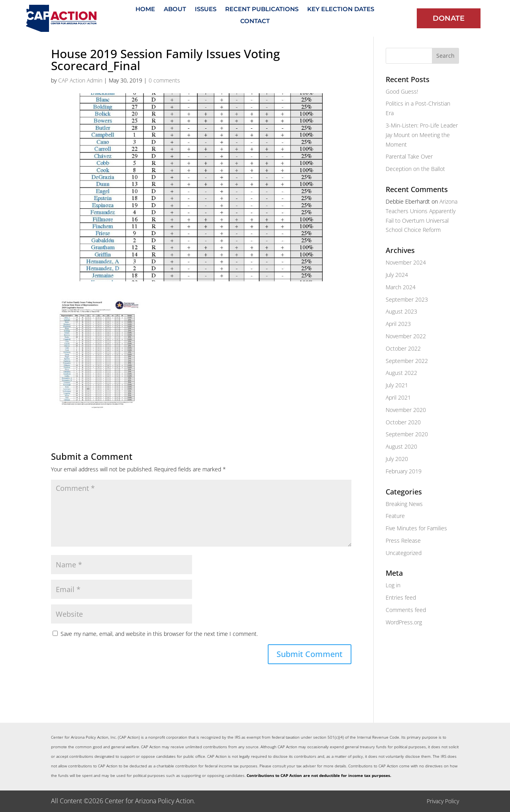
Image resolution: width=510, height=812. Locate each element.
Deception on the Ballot (415, 169)
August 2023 (401, 311)
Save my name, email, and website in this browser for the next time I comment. (159, 634)
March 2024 (401, 287)
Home (145, 10)
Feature (395, 516)
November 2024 (406, 262)
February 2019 (404, 471)
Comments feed (406, 610)
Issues (206, 10)
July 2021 (397, 385)
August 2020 (401, 446)
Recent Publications (262, 10)
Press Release (403, 540)
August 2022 (401, 373)
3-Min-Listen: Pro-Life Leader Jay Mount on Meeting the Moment (422, 135)
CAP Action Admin (80, 80)
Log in (393, 585)
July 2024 (397, 275)
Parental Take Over (409, 156)
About (175, 10)
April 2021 (398, 397)
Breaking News (404, 504)
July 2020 (397, 459)
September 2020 (407, 434)
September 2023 (407, 299)
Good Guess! (402, 91)
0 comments (164, 80)
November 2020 (406, 410)
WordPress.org (404, 622)
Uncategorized (404, 553)
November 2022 (406, 336)
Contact (255, 22)
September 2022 (407, 361)
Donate (449, 18)
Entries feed (401, 597)
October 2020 (403, 422)
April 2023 (398, 324)
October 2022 (403, 348)
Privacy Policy (443, 801)
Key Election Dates (341, 10)
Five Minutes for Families (416, 528)
